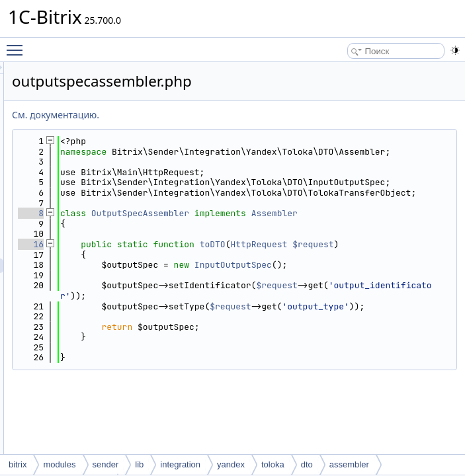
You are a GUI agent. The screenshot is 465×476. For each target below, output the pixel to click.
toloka (273, 464)
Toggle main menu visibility (18, 44)
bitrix (18, 464)
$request (257, 296)
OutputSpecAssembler (306, 244)
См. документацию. (221, 115)
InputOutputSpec (399, 316)
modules (59, 464)
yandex (231, 464)
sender (106, 464)
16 (196, 285)
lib (139, 464)
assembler (349, 464)
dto (307, 464)
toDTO (378, 285)
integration (180, 464)
